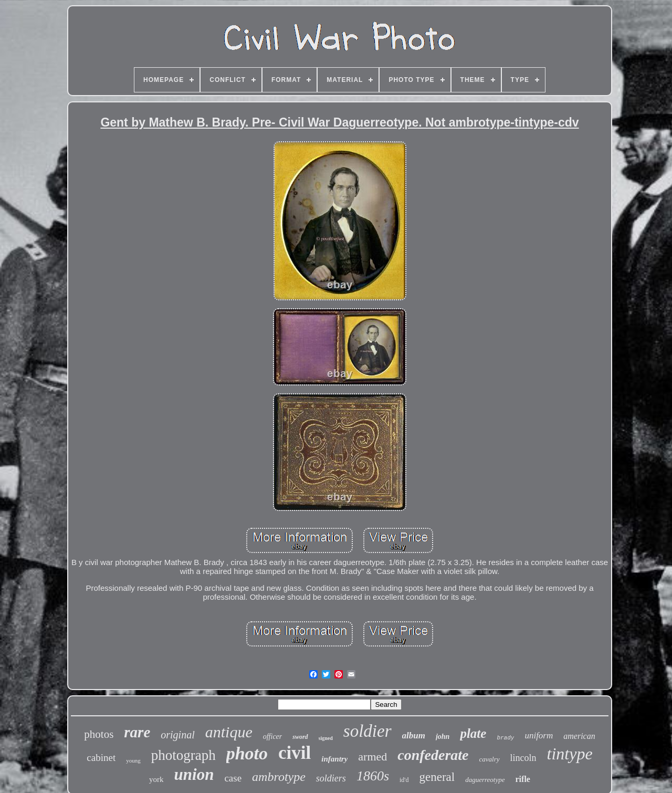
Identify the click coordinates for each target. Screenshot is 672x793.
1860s (373, 776)
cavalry (490, 759)
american (579, 736)
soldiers (331, 778)
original (177, 735)
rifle (523, 779)
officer (273, 737)
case (233, 778)
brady (505, 738)
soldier (367, 731)
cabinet (101, 758)
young (133, 760)
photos (99, 734)
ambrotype (279, 777)
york (156, 779)
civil (295, 753)
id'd (404, 780)
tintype (570, 754)
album (414, 735)
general (437, 777)
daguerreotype (485, 780)
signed (326, 738)
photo (247, 753)
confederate (433, 755)
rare (137, 732)
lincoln (523, 758)
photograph (183, 755)
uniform (539, 735)
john (443, 737)
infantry (334, 759)
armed (372, 757)
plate (473, 733)
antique (229, 732)
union (194, 774)
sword (300, 737)
